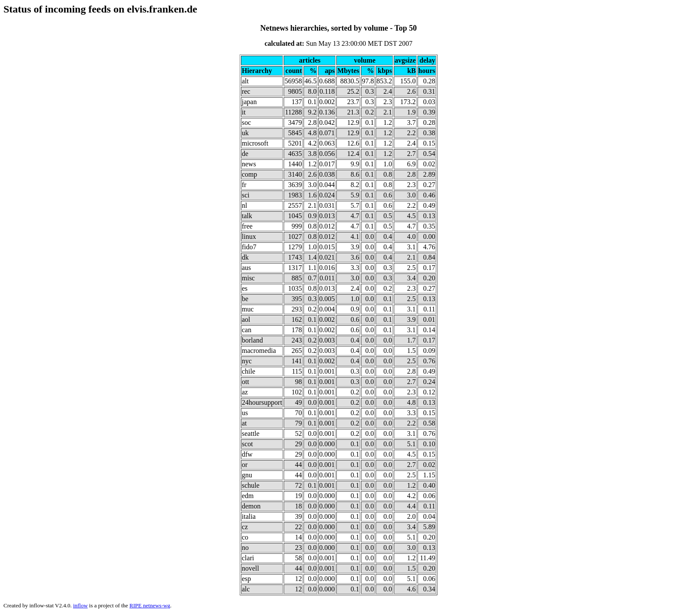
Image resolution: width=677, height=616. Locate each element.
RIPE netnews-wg (150, 605)
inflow (80, 605)
